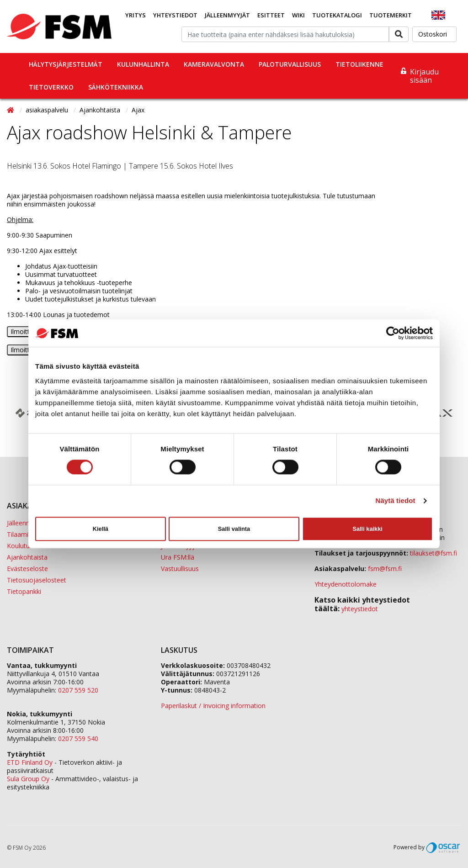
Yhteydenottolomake (346, 584)
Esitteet (271, 15)
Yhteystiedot (175, 15)
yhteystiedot (360, 609)
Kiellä (101, 529)
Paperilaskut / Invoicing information (213, 706)
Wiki (298, 15)
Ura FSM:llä (178, 557)
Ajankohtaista (101, 110)
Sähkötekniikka (116, 87)
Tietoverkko (51, 87)
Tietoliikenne (359, 64)
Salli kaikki (367, 529)
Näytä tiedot (396, 501)
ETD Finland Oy (30, 762)
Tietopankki (24, 591)
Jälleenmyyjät (227, 15)
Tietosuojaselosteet (37, 580)
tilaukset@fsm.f (433, 553)
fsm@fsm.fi (385, 569)
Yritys (136, 15)
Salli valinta (234, 529)
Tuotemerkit (391, 15)
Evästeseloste (27, 569)
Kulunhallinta (143, 64)
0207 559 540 (78, 738)
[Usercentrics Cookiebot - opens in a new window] (393, 333)
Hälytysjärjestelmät (66, 64)
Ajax (138, 110)
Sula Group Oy (28, 779)
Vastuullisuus (180, 569)
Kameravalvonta (214, 64)
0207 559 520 (78, 690)
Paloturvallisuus (290, 64)
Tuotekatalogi (337, 15)
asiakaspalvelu (48, 110)
